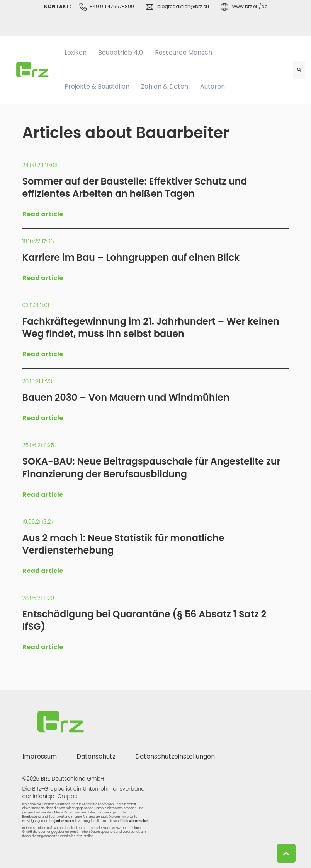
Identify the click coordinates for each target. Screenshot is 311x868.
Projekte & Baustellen (97, 86)
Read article (43, 214)
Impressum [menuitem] (40, 756)
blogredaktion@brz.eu (183, 6)
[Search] (299, 70)
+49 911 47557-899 (112, 6)
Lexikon (76, 52)
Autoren (212, 86)
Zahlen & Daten (165, 86)
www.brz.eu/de (250, 6)
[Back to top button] (286, 853)
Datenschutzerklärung (59, 804)
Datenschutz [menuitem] (96, 756)
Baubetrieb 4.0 (121, 52)
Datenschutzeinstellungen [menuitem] (175, 756)
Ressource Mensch (184, 52)
